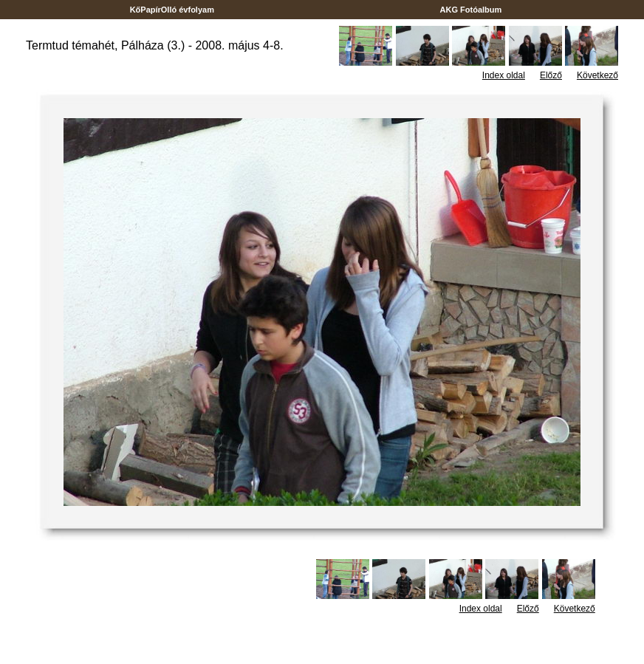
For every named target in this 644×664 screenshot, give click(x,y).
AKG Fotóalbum (471, 10)
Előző (551, 75)
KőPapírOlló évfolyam (172, 10)
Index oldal (504, 75)
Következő (597, 75)
